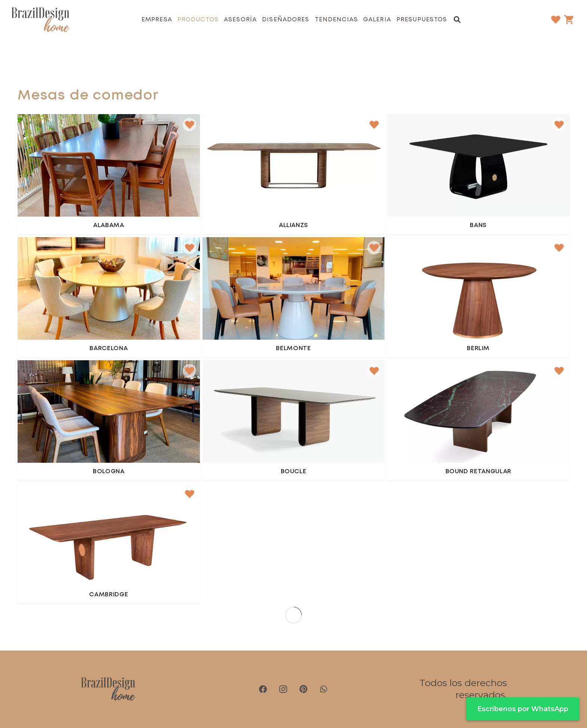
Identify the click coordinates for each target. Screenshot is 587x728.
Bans (478, 225)
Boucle (294, 472)
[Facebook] (263, 689)
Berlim (478, 348)
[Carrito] (569, 19)
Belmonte (293, 348)
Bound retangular (478, 472)
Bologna (109, 472)
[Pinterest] (304, 689)
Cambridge (109, 595)
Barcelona (109, 348)
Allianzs (293, 225)
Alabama (109, 225)
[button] (457, 19)
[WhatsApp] (324, 689)
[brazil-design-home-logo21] (40, 20)
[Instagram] (283, 689)
